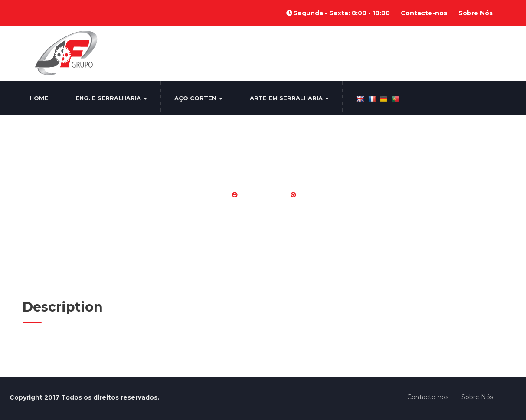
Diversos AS (264, 195)
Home (39, 98)
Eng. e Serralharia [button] (111, 98)
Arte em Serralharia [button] (289, 98)
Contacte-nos (424, 13)
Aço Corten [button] (198, 98)
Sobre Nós (475, 13)
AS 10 (312, 195)
